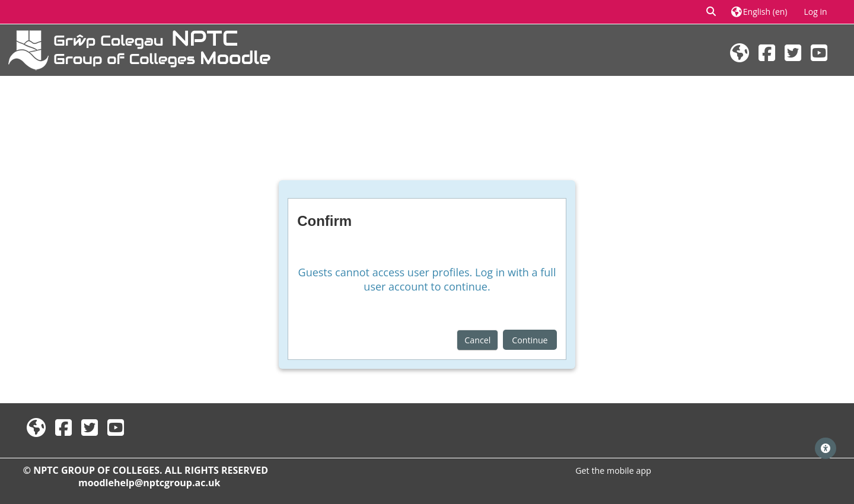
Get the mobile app (613, 470)
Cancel (477, 340)
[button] (712, 12)
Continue (530, 340)
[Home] (139, 49)
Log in (816, 12)
